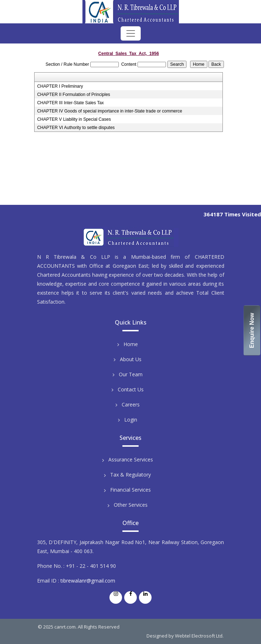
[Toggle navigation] (131, 33)
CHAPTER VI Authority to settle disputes (76, 128)
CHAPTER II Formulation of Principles (74, 95)
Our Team (131, 374)
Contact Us (131, 389)
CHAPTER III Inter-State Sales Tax (70, 103)
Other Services (131, 505)
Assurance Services (131, 459)
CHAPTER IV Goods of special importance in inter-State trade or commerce (110, 111)
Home (131, 344)
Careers (131, 404)
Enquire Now (252, 331)
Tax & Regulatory (130, 475)
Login (131, 420)
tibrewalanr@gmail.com (88, 581)
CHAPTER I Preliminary (60, 86)
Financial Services (130, 490)
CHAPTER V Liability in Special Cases (74, 119)
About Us (131, 359)
